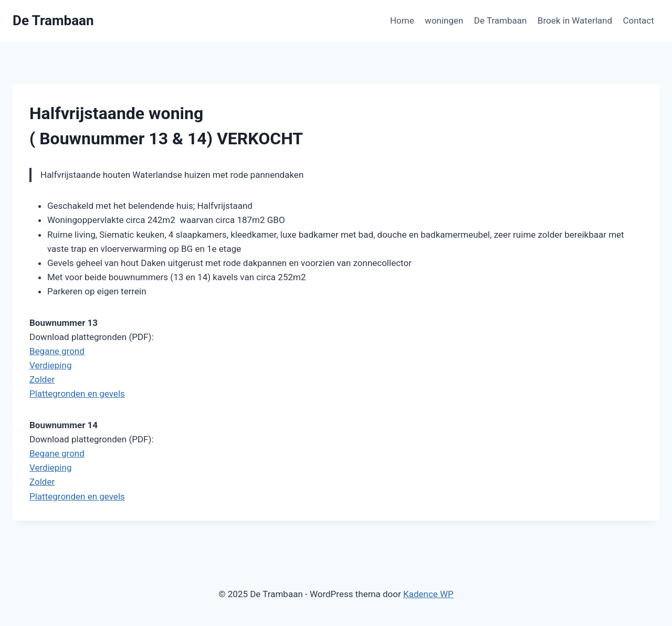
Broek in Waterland (575, 20)
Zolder (42, 379)
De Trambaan (501, 20)
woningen (444, 20)
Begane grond (57, 351)
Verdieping (50, 365)
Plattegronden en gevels (77, 394)
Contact (638, 20)
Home (402, 20)
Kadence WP (428, 594)
